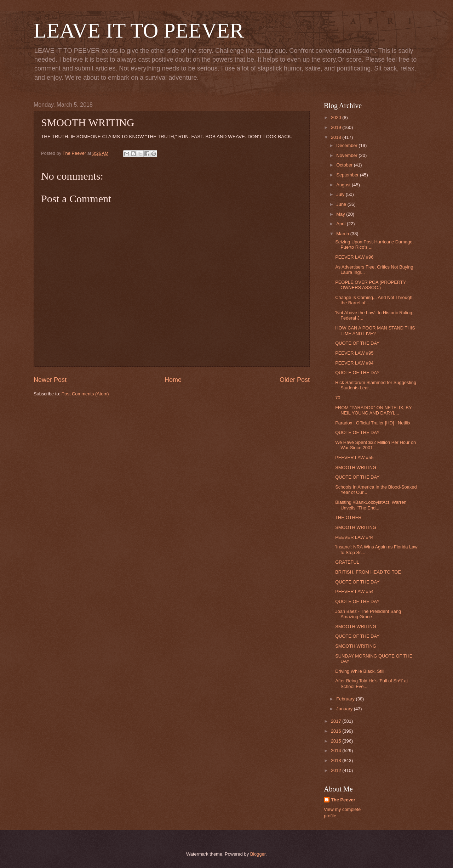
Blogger (258, 854)
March (343, 234)
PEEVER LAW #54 (354, 591)
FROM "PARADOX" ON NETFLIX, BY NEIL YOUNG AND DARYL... (373, 410)
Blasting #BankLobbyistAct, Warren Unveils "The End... (371, 505)
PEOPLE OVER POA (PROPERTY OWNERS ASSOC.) (371, 285)
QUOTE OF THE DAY (357, 343)
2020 (337, 117)
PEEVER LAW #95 (354, 353)
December (347, 145)
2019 (337, 127)
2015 (337, 741)
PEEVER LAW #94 (354, 363)
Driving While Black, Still (360, 671)
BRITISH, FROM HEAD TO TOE (368, 572)
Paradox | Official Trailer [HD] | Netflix (373, 423)
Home (173, 380)
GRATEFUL (347, 562)
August (344, 185)
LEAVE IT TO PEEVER (139, 30)
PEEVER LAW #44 (354, 537)
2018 (337, 137)
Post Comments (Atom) (85, 394)
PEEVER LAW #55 (354, 458)
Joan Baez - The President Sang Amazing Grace (368, 614)
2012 (337, 770)
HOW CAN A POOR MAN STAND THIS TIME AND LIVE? (375, 331)
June (342, 204)
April (341, 224)
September (348, 175)
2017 (337, 721)
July (341, 194)
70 (338, 398)
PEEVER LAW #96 (354, 257)
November (347, 155)
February (346, 699)
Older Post (295, 380)
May (341, 214)
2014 (337, 751)
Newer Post (50, 380)
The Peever (343, 800)
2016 (337, 731)
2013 (337, 760)
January (345, 709)
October (345, 165)
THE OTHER (348, 517)
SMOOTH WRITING (356, 467)
